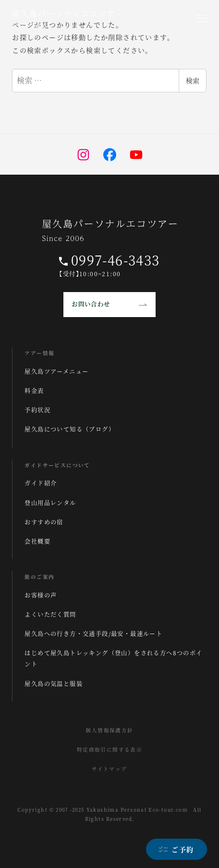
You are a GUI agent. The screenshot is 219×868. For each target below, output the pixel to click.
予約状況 (37, 410)
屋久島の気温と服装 (54, 684)
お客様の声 (41, 595)
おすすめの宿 (44, 522)
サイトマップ (109, 769)
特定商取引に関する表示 (109, 749)
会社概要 (37, 541)
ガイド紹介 (41, 483)
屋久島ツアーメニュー (56, 371)
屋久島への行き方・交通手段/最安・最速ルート (93, 634)
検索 (193, 80)
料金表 (34, 391)
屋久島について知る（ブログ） (70, 429)
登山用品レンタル (50, 503)
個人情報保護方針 (109, 730)
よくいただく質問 (50, 614)
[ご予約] (176, 849)
